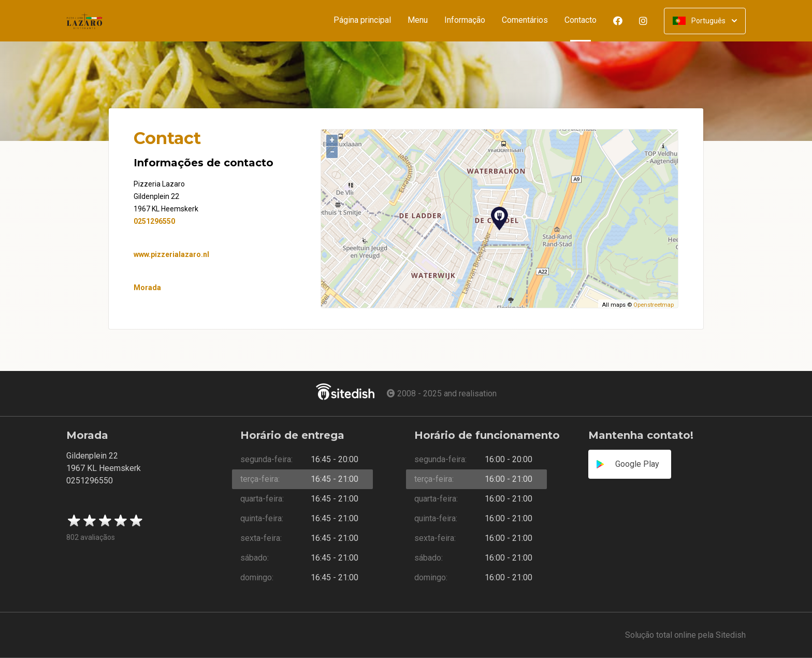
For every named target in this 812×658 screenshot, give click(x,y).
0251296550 (154, 221)
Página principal (362, 20)
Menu (418, 20)
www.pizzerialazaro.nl (171, 254)
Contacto (585, 20)
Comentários (525, 20)
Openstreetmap (654, 305)
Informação (465, 20)
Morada (147, 288)
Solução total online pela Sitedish (685, 635)
